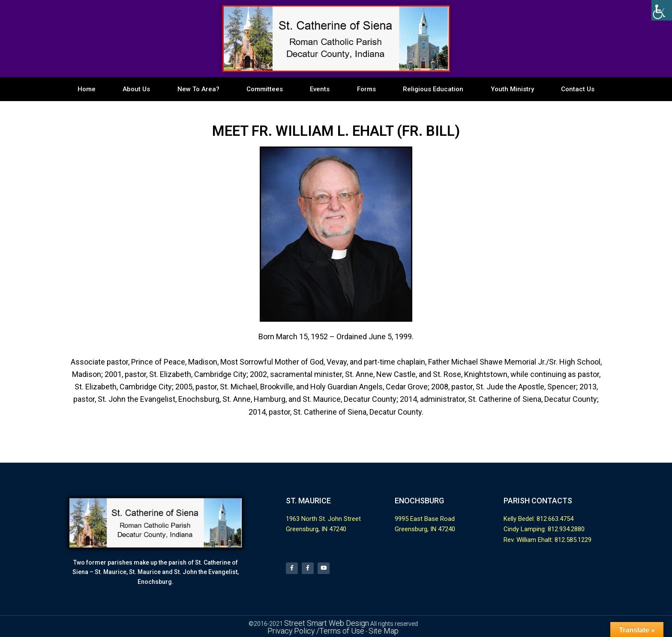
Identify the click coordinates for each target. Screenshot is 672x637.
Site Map (375, 629)
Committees (265, 89)
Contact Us (578, 89)
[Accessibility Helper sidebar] (662, 10)
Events (320, 89)
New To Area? (198, 89)
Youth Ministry (512, 89)
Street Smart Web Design (326, 623)
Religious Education (433, 89)
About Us (136, 89)
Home (87, 89)
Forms (366, 89)
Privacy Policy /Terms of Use (319, 629)
